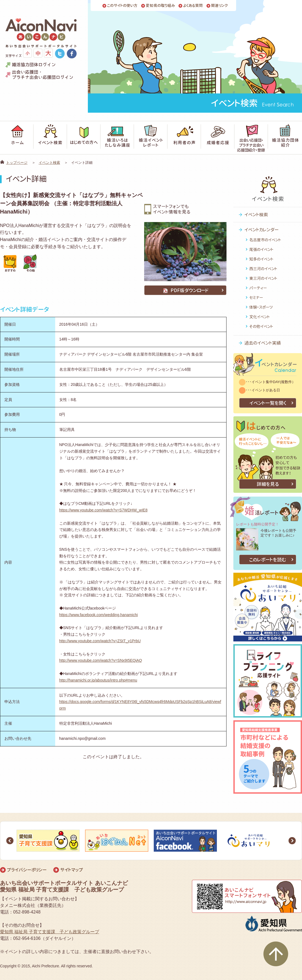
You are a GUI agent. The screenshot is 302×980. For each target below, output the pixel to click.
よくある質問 (193, 6)
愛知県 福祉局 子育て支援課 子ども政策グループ (50, 932)
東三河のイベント (263, 278)
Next (292, 841)
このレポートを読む (268, 560)
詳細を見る (268, 484)
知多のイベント (261, 259)
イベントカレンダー (262, 230)
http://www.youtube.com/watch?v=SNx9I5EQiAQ (101, 660)
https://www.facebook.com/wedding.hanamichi (99, 615)
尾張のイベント (261, 249)
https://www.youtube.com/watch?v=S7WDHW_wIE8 (104, 510)
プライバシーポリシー (27, 870)
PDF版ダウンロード (185, 290)
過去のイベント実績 (263, 343)
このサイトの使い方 (122, 6)
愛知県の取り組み (160, 6)
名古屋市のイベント (265, 240)
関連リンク (219, 6)
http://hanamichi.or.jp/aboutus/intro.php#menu (98, 680)
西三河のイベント (263, 269)
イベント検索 (49, 163)
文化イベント (260, 317)
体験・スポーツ (261, 307)
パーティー (258, 288)
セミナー (256, 297)
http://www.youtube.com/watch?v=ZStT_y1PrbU (100, 641)
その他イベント (261, 326)
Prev (10, 841)
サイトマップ (72, 870)
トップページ (17, 163)
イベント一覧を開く (268, 403)
